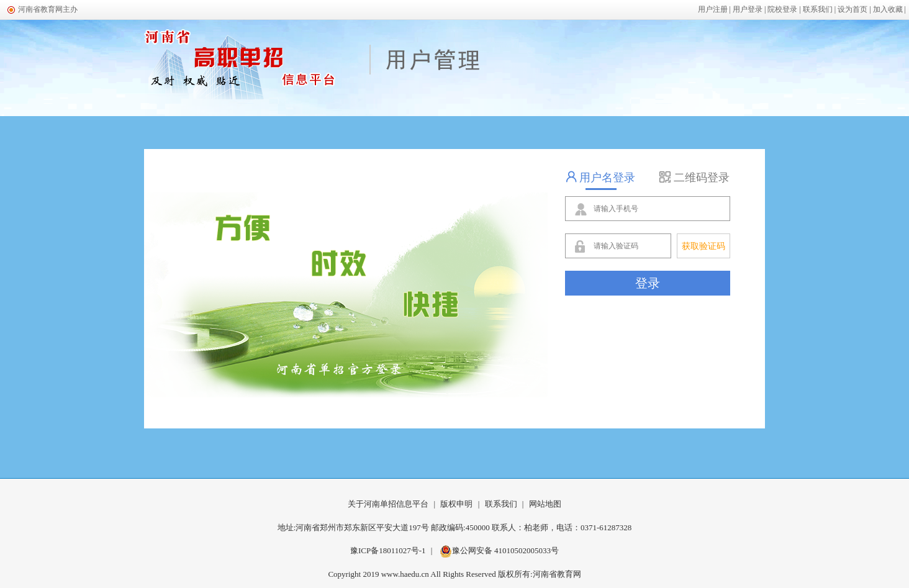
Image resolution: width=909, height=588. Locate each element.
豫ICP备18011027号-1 (388, 550)
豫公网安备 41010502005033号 (499, 550)
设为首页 (852, 9)
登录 (648, 283)
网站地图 (545, 504)
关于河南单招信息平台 (388, 504)
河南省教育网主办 (48, 9)
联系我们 (818, 9)
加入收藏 (888, 9)
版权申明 (456, 504)
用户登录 (748, 9)
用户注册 (713, 9)
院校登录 (782, 9)
